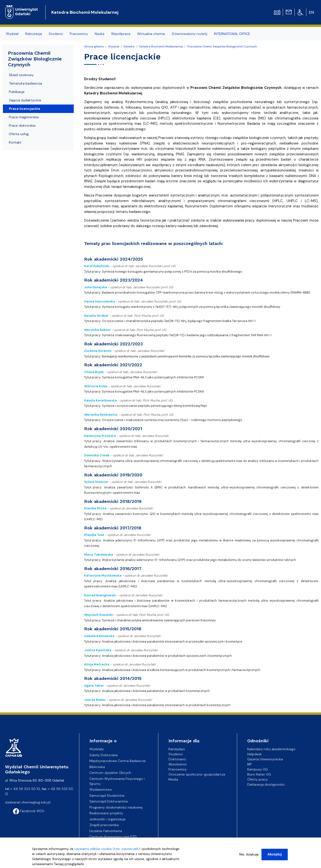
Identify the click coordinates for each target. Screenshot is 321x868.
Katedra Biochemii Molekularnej (85, 12)
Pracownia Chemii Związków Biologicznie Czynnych (222, 46)
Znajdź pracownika (104, 825)
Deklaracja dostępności (266, 784)
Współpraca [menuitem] (121, 34)
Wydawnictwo (101, 789)
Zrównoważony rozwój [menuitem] (189, 34)
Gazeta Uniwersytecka (265, 759)
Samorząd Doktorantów (109, 801)
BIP (250, 764)
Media (173, 779)
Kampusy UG (257, 769)
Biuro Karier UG (259, 774)
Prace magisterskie (24, 117)
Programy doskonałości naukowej (116, 807)
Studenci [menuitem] (56, 34)
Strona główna (94, 46)
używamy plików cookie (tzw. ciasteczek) (107, 850)
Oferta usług (19, 134)
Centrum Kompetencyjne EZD (113, 837)
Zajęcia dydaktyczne (25, 100)
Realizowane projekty (106, 813)
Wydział (114, 46)
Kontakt (15, 142)
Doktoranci (177, 759)
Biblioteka (97, 767)
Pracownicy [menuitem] (79, 34)
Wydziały (97, 749)
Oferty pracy (257, 779)
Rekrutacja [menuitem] (34, 34)
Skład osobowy (21, 75)
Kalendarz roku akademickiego (271, 749)
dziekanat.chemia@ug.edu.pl (28, 802)
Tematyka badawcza (25, 83)
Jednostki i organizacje (107, 819)
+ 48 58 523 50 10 (25, 789)
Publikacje (17, 92)
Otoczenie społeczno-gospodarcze (197, 774)
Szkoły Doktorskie (104, 755)
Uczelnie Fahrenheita (106, 831)
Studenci (176, 754)
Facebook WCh (29, 811)
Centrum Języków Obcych (110, 773)
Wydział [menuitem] (12, 34)
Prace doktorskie (22, 125)
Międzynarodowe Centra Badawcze (118, 761)
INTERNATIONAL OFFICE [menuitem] (232, 34)
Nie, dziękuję (249, 855)
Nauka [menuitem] (100, 34)
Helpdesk (254, 754)
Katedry (129, 46)
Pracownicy (178, 769)
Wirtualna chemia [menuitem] (151, 34)
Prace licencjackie (25, 109)
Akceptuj (275, 855)
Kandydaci (177, 749)
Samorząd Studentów (107, 796)
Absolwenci (177, 764)
